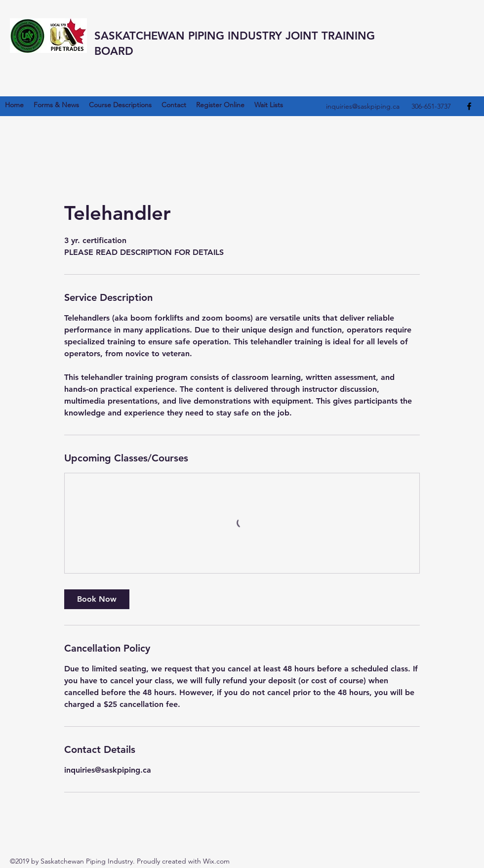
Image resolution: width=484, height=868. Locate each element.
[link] (97, 599)
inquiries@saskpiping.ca (363, 106)
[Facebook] (469, 106)
